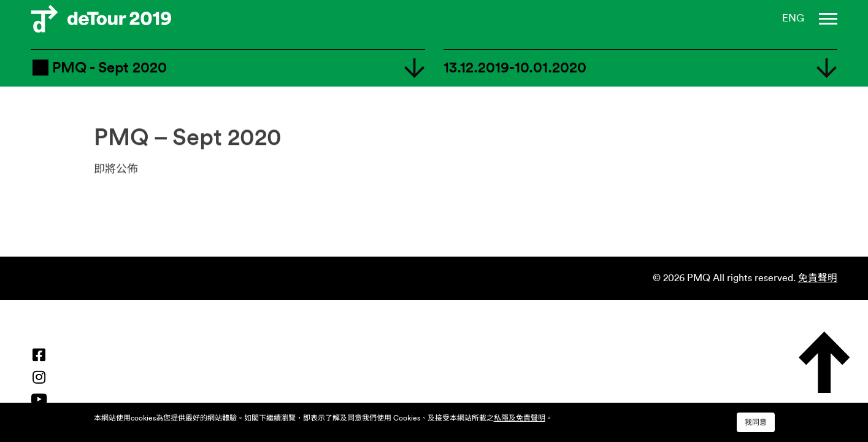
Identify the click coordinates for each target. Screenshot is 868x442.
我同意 (756, 422)
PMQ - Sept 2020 (99, 68)
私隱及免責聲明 (520, 418)
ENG (793, 18)
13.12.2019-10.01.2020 (515, 68)
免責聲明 (818, 278)
